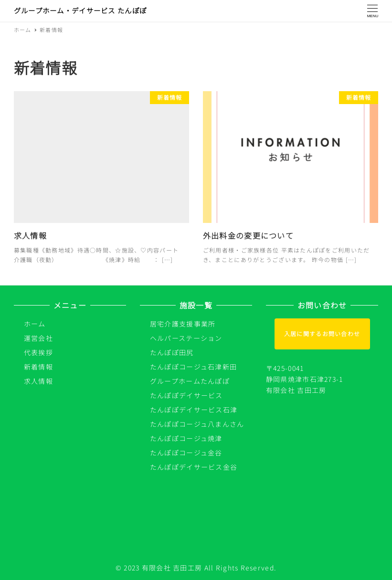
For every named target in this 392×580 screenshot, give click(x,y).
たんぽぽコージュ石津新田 (193, 367)
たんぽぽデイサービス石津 (194, 410)
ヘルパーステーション (186, 338)
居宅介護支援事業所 (183, 324)
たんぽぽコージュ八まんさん (197, 424)
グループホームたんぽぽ (190, 381)
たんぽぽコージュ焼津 (186, 438)
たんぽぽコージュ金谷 (186, 453)
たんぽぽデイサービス (186, 395)
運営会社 (38, 338)
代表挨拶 (38, 352)
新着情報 (38, 367)
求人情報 (38, 381)
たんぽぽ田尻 (172, 352)
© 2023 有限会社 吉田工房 (159, 568)
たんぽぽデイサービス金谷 (194, 467)
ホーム (35, 324)
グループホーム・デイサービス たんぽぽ (80, 10)
